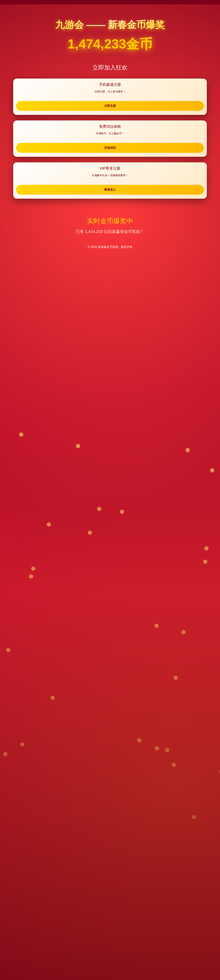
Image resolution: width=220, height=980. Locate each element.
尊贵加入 (170, 109)
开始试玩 (110, 109)
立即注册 (50, 109)
